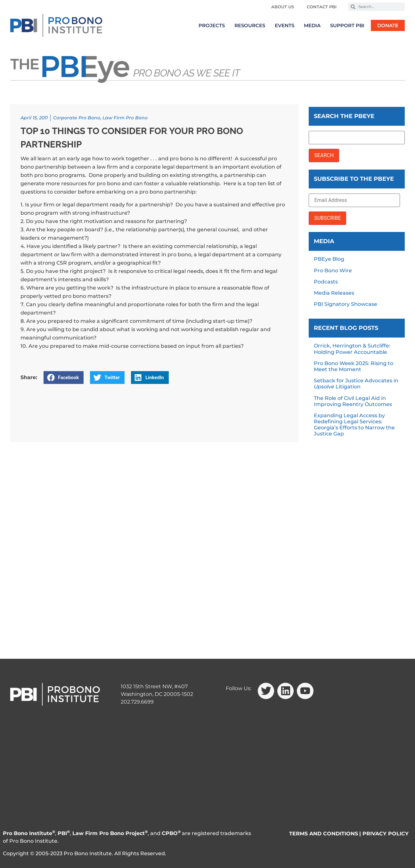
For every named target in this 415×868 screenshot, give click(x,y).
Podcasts (326, 282)
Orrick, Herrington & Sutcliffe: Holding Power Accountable (352, 349)
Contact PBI (322, 7)
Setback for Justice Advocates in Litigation (356, 384)
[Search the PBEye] (357, 138)
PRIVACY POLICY (386, 834)
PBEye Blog (329, 259)
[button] (64, 378)
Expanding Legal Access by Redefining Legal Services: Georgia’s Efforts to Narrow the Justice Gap (354, 425)
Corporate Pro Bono (77, 118)
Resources (250, 25)
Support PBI (347, 25)
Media (312, 25)
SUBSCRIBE (327, 218)
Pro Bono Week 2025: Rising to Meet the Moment (354, 366)
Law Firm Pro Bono (125, 118)
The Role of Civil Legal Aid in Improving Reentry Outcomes (353, 401)
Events (285, 25)
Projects (212, 25)
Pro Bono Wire (333, 271)
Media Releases (334, 293)
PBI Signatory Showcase (346, 304)
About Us (283, 7)
